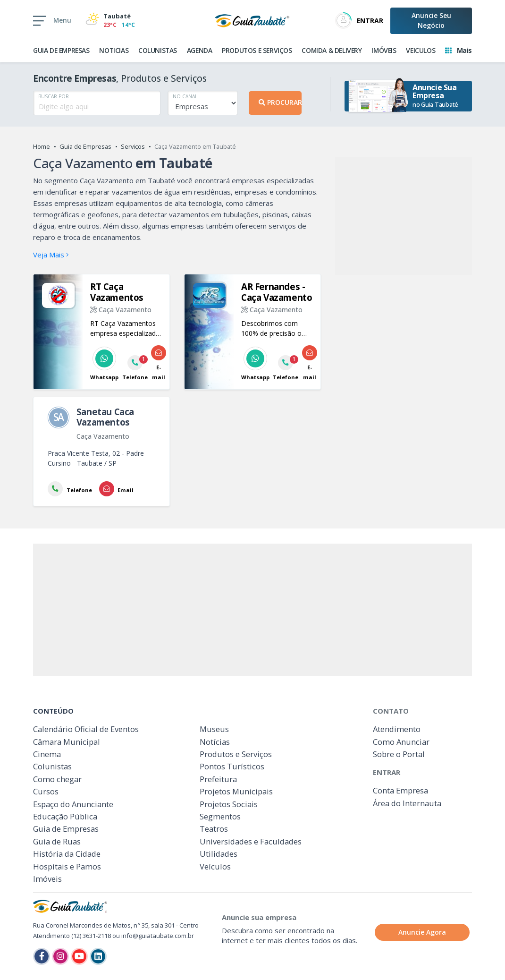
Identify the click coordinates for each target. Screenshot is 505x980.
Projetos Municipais (236, 791)
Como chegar (57, 779)
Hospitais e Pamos (67, 866)
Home (42, 146)
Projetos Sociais (229, 804)
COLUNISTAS (158, 50)
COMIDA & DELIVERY (332, 50)
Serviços (133, 146)
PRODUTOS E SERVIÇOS (257, 50)
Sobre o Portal (399, 754)
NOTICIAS (114, 50)
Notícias (215, 742)
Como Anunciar (401, 742)
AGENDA (200, 50)
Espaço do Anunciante (73, 804)
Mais (459, 50)
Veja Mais (51, 255)
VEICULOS (421, 50)
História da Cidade (67, 854)
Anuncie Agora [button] (422, 932)
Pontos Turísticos (232, 766)
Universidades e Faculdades (251, 841)
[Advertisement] (404, 216)
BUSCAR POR (54, 96)
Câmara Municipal (67, 742)
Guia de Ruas (57, 841)
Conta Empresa (400, 790)
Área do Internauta (407, 803)
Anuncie (431, 20)
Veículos (215, 866)
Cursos (46, 791)
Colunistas (52, 766)
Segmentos (220, 816)
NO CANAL (185, 96)
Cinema (47, 754)
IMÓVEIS (384, 50)
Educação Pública (65, 816)
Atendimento (397, 729)
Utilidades (219, 854)
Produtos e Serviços (236, 754)
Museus (214, 729)
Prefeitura (218, 779)
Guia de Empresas (85, 146)
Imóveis (47, 879)
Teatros (214, 829)
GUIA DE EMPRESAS (61, 50)
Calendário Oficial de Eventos (86, 729)
